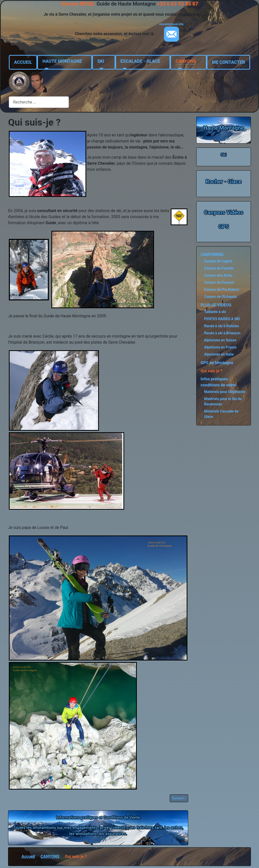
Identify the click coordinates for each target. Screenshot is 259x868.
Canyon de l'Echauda (220, 297)
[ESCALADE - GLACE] (124, 69)
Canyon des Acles (218, 275)
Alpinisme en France (220, 347)
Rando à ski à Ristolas (222, 326)
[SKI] (101, 69)
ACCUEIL (23, 62)
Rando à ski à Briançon (222, 333)
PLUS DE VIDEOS (216, 305)
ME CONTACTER (228, 62)
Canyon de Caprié (218, 261)
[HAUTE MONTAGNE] (46, 69)
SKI (101, 61)
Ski (224, 155)
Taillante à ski (215, 312)
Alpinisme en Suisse (220, 340)
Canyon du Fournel (219, 282)
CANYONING (212, 254)
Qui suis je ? (212, 371)
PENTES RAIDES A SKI (222, 319)
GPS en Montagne (217, 363)
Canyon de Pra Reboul (222, 290)
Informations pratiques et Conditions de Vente (98, 818)
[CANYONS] (179, 69)
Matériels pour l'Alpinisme (225, 392)
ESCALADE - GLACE (140, 61)
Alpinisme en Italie (219, 354)
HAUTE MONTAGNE (62, 61)
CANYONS (186, 61)
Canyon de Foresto (219, 268)
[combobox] (39, 102)
